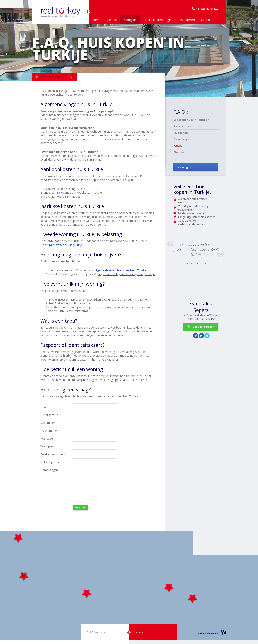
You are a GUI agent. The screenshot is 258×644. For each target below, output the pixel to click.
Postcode (47, 439)
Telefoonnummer (56, 454)
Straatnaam (48, 423)
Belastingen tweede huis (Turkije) (62, 245)
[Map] (129, 586)
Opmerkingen (49, 470)
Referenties (182, 126)
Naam (56, 407)
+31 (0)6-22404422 (205, 319)
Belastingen (183, 139)
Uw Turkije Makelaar (60, 12)
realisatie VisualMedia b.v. (212, 632)
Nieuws (179, 152)
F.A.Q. (178, 146)
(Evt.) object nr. (50, 462)
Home (96, 20)
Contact (206, 20)
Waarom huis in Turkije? (191, 120)
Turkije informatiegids (158, 20)
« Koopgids (185, 167)
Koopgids (130, 20)
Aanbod (112, 20)
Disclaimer (139, 632)
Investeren (187, 20)
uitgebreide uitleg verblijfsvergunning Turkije (126, 274)
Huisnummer (49, 431)
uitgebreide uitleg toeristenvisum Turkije (120, 270)
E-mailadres (56, 415)
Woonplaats (48, 446)
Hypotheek (182, 133)
